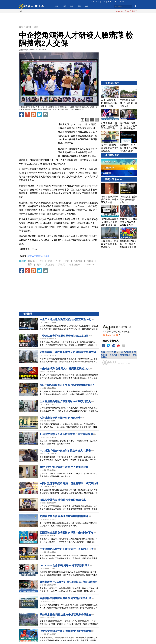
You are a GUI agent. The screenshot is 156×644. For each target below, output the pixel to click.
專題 (79, 6)
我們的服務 (126, 352)
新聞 (64, 6)
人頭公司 (50, 265)
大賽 (104, 2)
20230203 (89, 265)
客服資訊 (113, 355)
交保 (39, 265)
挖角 (67, 261)
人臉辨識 (78, 261)
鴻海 (41, 261)
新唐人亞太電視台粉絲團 (39, 256)
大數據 (90, 261)
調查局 (62, 265)
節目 (72, 6)
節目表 (122, 2)
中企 (50, 261)
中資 (58, 261)
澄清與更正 (125, 355)
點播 (87, 6)
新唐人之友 (112, 2)
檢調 (30, 265)
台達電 (31, 261)
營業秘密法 (75, 265)
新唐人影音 (95, 2)
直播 (57, 6)
